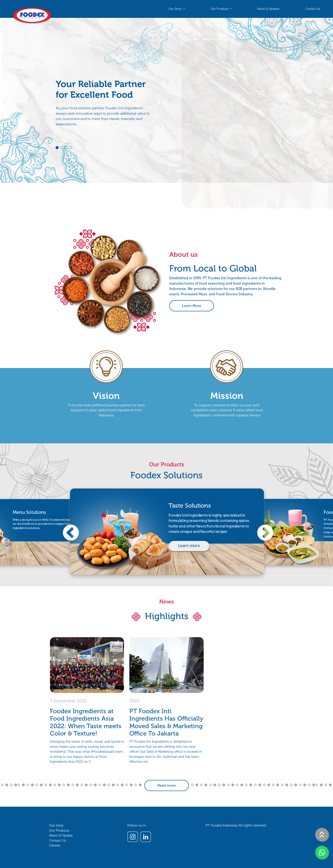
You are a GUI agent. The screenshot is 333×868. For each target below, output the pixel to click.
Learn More (192, 306)
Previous (65, 534)
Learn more (189, 546)
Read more (167, 785)
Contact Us (313, 9)
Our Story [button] (176, 9)
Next (259, 534)
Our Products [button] (220, 9)
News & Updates (268, 9)
